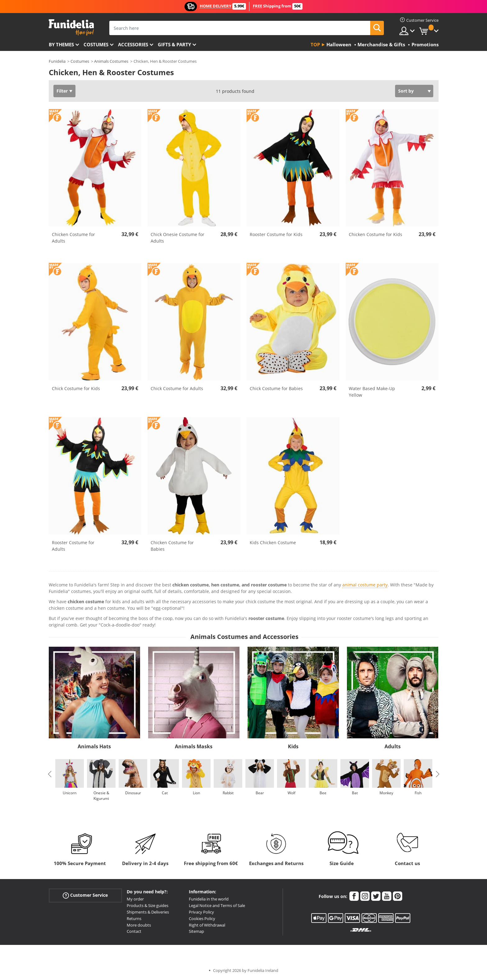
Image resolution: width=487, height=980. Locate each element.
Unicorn (70, 793)
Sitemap (196, 931)
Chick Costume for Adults (177, 388)
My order (135, 899)
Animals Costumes (111, 61)
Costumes (96, 44)
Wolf (291, 793)
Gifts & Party (174, 44)
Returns (134, 918)
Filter (62, 91)
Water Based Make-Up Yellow (372, 392)
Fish (418, 793)
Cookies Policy (202, 918)
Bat (355, 793)
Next (438, 774)
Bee (323, 793)
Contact (134, 931)
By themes (61, 44)
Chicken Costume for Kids (375, 234)
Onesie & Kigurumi (101, 796)
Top (315, 44)
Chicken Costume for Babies (172, 546)
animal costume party (365, 585)
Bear (259, 793)
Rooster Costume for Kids (276, 234)
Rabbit (228, 793)
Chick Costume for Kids (76, 388)
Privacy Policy (201, 912)
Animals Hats (94, 746)
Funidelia (57, 61)
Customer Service (85, 895)
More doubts (139, 925)
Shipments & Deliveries (148, 912)
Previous (50, 774)
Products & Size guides (148, 905)
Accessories (133, 44)
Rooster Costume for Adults (73, 546)
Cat (164, 793)
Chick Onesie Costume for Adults (178, 238)
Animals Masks (194, 746)
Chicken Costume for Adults (73, 238)
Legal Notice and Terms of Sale (217, 905)
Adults (393, 746)
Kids (293, 746)
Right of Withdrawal (207, 925)
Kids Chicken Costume (273, 542)
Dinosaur (133, 793)
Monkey (386, 793)
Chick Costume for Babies (276, 388)
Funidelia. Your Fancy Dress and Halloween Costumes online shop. (71, 27)
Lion (196, 793)
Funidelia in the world (209, 899)
